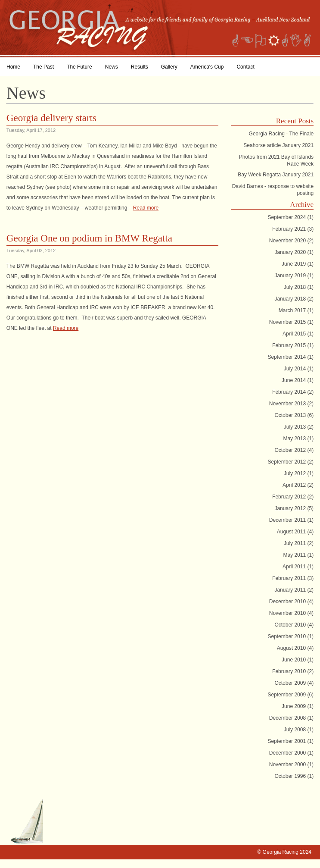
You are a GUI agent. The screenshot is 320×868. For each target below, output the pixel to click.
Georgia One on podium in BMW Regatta (89, 238)
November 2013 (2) (291, 404)
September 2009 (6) (290, 695)
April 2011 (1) (298, 567)
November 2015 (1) (291, 322)
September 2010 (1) (290, 636)
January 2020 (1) (294, 252)
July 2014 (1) (299, 369)
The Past (43, 67)
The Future (79, 67)
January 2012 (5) (294, 508)
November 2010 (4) (291, 613)
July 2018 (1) (299, 287)
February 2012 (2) (293, 497)
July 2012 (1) (299, 473)
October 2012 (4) (294, 450)
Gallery (169, 67)
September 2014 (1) (290, 357)
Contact (245, 67)
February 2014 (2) (293, 392)
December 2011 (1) (291, 520)
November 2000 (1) (291, 765)
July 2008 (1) (299, 730)
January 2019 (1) (294, 276)
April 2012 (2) (298, 485)
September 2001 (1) (290, 741)
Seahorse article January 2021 (278, 145)
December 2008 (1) (291, 718)
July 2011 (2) (299, 543)
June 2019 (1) (298, 264)
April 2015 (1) (298, 334)
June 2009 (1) (298, 706)
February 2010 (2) (293, 671)
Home (13, 67)
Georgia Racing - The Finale (281, 134)
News (112, 67)
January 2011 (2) (294, 590)
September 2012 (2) (290, 462)
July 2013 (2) (299, 427)
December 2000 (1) (291, 753)
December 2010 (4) (291, 602)
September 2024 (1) (290, 217)
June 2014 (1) (298, 380)
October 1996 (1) (294, 776)
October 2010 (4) (294, 625)
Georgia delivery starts (51, 118)
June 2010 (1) (298, 660)
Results (140, 67)
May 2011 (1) (298, 555)
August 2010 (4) (295, 648)
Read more (146, 208)
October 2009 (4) (294, 683)
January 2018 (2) (294, 299)
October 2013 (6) (294, 415)
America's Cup (207, 67)
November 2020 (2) (291, 241)
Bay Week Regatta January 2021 (276, 175)
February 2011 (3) (293, 578)
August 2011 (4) (295, 532)
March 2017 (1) (296, 310)
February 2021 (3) (293, 229)
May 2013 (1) (298, 439)
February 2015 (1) (293, 345)
